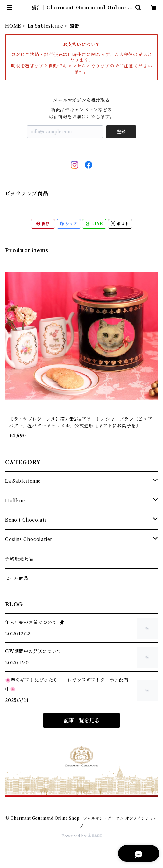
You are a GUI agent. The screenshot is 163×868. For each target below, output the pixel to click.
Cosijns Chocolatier (29, 539)
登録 (121, 132)
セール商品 (17, 578)
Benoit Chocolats (26, 520)
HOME (13, 26)
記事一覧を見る (81, 720)
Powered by (82, 836)
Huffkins (15, 500)
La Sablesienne (46, 26)
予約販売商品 (19, 559)
